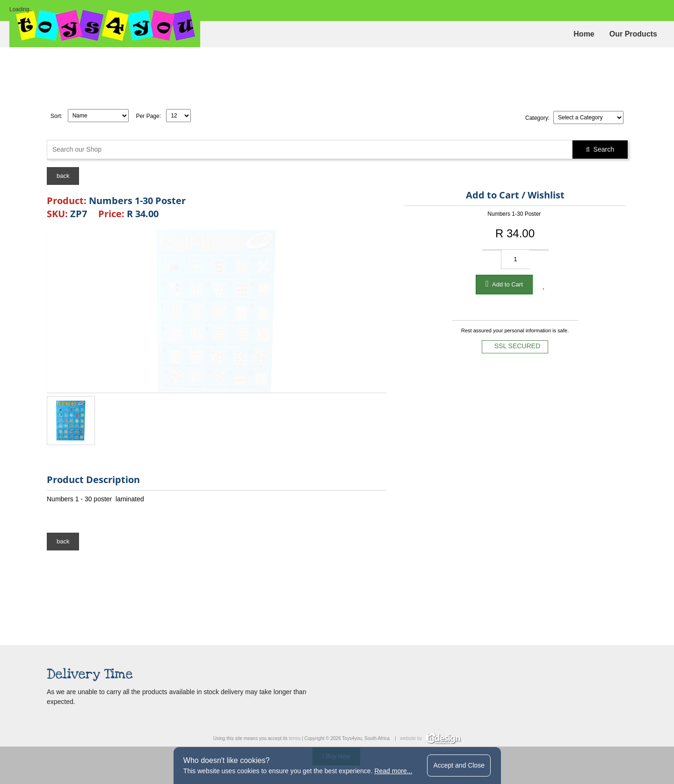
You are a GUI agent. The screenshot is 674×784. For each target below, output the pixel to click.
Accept (459, 765)
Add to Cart (504, 284)
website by (430, 738)
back (63, 176)
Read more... (393, 771)
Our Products (633, 34)
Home (584, 34)
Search (600, 149)
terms (295, 738)
